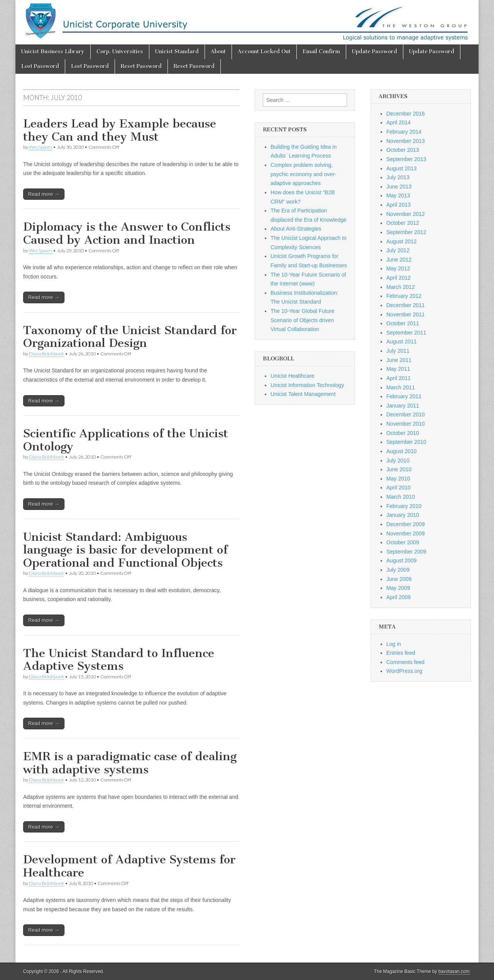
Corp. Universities (120, 52)
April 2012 (398, 278)
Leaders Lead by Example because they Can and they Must (120, 130)
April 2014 (398, 122)
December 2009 (406, 524)
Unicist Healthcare (293, 376)
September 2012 (406, 232)
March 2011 (401, 387)
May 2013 (398, 195)
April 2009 (398, 597)
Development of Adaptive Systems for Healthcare (129, 866)
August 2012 (402, 241)
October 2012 (403, 223)
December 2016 (406, 114)
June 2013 (399, 187)
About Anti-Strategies (296, 229)
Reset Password (141, 66)
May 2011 (398, 369)
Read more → (44, 194)
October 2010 (403, 433)
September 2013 (406, 159)
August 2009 (402, 560)
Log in (394, 644)
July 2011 (398, 351)
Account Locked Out (264, 52)
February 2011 (404, 396)
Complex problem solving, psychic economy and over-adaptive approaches (303, 174)
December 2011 (406, 305)
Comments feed (405, 662)
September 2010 (406, 442)
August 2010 (402, 451)
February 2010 (404, 506)
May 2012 (398, 268)
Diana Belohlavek (47, 354)
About (218, 52)
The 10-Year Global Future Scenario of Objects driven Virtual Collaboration (302, 320)
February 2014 (404, 132)
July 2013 (398, 177)
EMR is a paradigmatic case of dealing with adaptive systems (130, 763)
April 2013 (398, 205)
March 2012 (401, 287)
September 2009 (406, 552)
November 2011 (406, 314)
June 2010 (399, 469)
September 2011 (406, 333)
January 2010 (403, 515)
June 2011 (399, 360)
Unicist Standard (177, 52)
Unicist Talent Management (303, 394)
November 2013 (406, 141)
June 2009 (399, 579)
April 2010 (398, 487)
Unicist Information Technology (307, 385)
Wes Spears (41, 147)
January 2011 (403, 406)
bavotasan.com (454, 972)
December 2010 (406, 414)
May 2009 (398, 588)
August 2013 (402, 168)
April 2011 (398, 378)
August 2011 (402, 341)
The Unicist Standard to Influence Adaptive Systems (119, 660)
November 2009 (406, 533)
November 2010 (406, 424)
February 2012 (404, 296)
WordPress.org (404, 671)
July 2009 (398, 570)
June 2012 (399, 260)
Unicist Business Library (53, 52)
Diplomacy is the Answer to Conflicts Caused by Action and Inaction (127, 233)
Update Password (375, 52)
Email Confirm (321, 52)
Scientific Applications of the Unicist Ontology (126, 440)
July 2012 (398, 250)
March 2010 (401, 497)
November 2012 (406, 214)
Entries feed (401, 653)
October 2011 (403, 323)
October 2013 (403, 150)
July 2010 (398, 460)
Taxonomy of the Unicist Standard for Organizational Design (130, 337)
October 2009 (403, 542)
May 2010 (398, 479)
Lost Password (40, 66)
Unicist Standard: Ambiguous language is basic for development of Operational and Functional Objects (125, 550)
